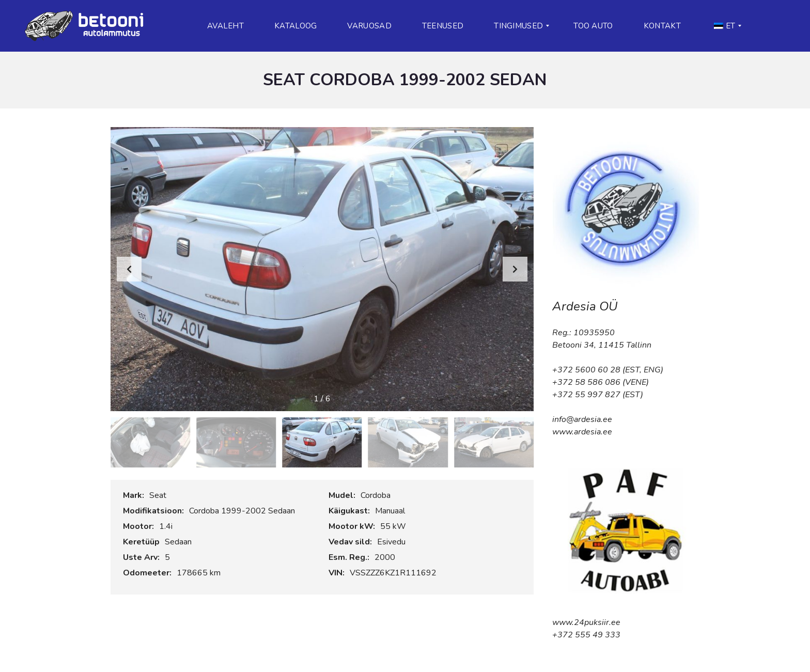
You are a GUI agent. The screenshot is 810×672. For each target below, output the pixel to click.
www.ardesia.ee (582, 432)
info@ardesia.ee (582, 419)
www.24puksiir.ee (586, 622)
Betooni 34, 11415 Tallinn (602, 345)
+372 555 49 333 (586, 635)
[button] (515, 269)
